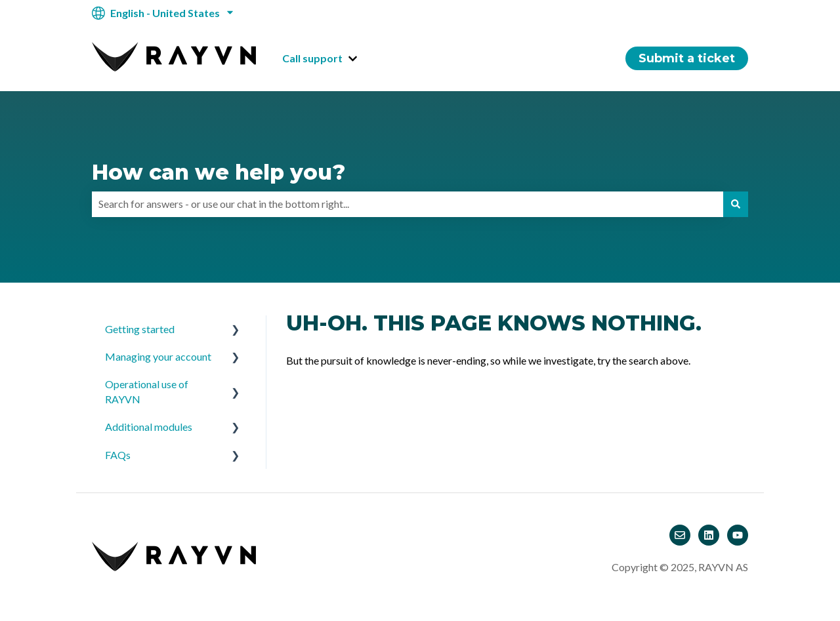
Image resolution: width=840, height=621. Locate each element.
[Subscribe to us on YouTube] (738, 535)
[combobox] (408, 204)
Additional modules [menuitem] (149, 427)
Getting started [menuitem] (140, 329)
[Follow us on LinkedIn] (709, 535)
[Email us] (680, 535)
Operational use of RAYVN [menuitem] (147, 391)
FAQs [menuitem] (118, 455)
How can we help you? (219, 172)
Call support (312, 58)
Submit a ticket (687, 58)
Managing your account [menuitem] (158, 356)
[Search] (736, 204)
